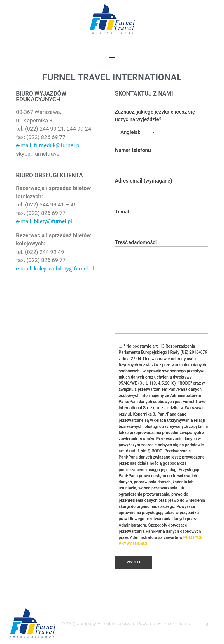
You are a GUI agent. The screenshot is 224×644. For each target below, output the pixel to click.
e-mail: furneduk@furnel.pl (48, 145)
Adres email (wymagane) (161, 188)
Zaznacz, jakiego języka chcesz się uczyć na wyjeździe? (155, 122)
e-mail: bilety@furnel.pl (44, 221)
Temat (161, 219)
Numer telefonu (161, 157)
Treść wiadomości (161, 287)
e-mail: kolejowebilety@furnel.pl (55, 269)
